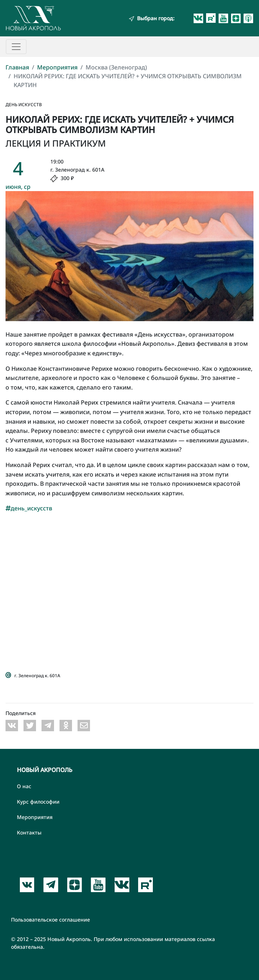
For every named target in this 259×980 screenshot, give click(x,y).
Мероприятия (57, 67)
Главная (17, 67)
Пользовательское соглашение (51, 920)
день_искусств (29, 508)
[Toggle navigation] (16, 47)
